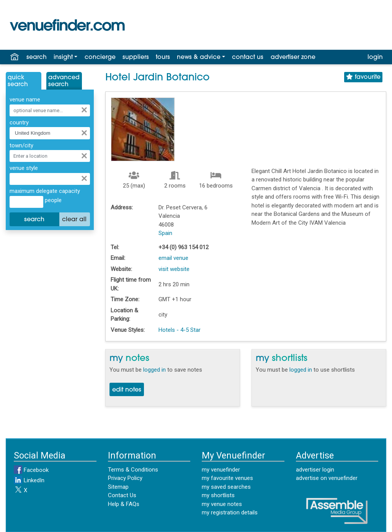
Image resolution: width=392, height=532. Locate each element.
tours (163, 57)
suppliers (136, 57)
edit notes (127, 390)
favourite (363, 77)
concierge (100, 57)
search (37, 57)
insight (63, 57)
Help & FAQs (124, 504)
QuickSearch (18, 81)
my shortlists (218, 495)
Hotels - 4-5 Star (180, 330)
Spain (165, 233)
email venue (173, 258)
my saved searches (226, 487)
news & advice (199, 57)
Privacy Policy (125, 478)
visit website (174, 269)
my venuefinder (221, 470)
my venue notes (222, 504)
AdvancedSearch (64, 81)
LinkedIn (29, 480)
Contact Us (122, 495)
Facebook (31, 470)
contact (248, 57)
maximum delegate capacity (45, 191)
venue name (25, 100)
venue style (24, 168)
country (19, 122)
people (52, 200)
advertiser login (315, 470)
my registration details (230, 512)
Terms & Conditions (133, 470)
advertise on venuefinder (327, 478)
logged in (154, 370)
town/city (21, 145)
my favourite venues (227, 478)
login (375, 57)
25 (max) (134, 186)
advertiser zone (293, 57)
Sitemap (118, 487)
